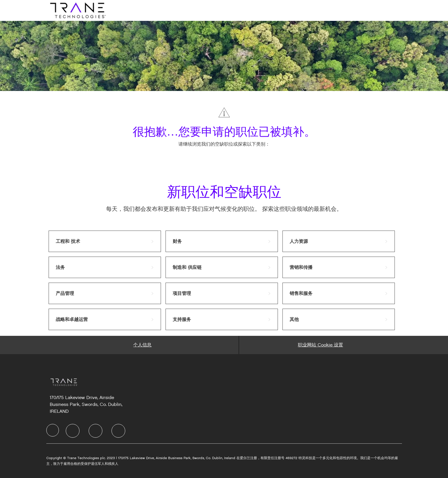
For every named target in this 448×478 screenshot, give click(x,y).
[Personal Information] (142, 345)
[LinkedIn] (73, 431)
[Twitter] (95, 431)
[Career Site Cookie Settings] (320, 345)
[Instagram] (118, 431)
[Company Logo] (77, 10)
